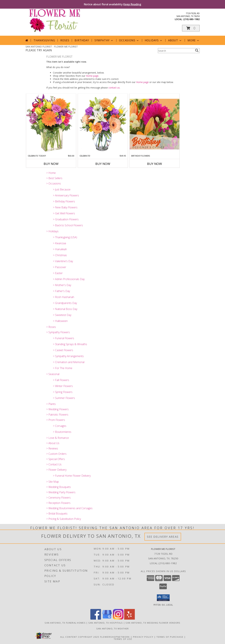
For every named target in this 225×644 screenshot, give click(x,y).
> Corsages (60, 426)
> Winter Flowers (63, 386)
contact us (114, 88)
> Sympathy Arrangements (68, 356)
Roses (65, 40)
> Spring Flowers (63, 392)
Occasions (129, 40)
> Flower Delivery (56, 470)
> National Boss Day (65, 309)
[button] (191, 28)
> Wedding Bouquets (59, 487)
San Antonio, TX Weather (113, 628)
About (175, 40)
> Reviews (52, 448)
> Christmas (60, 255)
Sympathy (104, 40)
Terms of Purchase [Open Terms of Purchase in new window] (170, 637)
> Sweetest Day (62, 315)
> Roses (51, 327)
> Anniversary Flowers (66, 195)
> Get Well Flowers (64, 213)
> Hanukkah (60, 249)
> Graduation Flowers (66, 219)
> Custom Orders (56, 454)
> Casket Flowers (63, 350)
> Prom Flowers (56, 420)
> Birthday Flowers (64, 201)
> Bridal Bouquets (57, 514)
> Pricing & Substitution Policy (64, 519)
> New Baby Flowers (65, 207)
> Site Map (53, 482)
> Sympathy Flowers (58, 332)
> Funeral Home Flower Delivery (72, 476)
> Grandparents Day (65, 303)
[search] (197, 50)
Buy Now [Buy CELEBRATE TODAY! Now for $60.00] (51, 164)
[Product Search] (176, 51)
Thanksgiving (44, 40)
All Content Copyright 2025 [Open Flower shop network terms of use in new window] (80, 637)
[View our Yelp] (129, 619)
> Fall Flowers (61, 380)
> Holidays (52, 231)
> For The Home (63, 368)
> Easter (58, 273)
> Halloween (60, 321)
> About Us (53, 443)
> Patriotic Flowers (57, 415)
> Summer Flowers (64, 398)
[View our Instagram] (118, 619)
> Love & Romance (58, 438)
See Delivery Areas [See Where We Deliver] (163, 537)
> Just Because (62, 189)
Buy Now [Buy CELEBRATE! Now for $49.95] (103, 164)
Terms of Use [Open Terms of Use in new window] (123, 639)
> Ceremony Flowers (58, 498)
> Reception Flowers (58, 503)
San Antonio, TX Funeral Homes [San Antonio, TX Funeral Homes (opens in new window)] (65, 623)
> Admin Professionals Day (69, 279)
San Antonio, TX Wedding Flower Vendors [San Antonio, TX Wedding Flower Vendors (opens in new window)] (153, 623)
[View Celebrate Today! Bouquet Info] (51, 124)
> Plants (51, 404)
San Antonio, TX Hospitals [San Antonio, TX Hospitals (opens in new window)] (106, 623)
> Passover (60, 267)
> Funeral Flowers (64, 338)
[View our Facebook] (96, 619)
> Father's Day (61, 291)
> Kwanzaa (59, 243)
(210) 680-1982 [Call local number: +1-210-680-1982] (191, 19)
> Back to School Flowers (68, 225)
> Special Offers (56, 459)
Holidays (154, 40)
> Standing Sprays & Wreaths (70, 344)
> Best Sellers (54, 178)
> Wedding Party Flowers (61, 492)
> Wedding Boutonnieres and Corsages (69, 508)
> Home (51, 173)
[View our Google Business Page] (107, 619)
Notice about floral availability (112, 4)
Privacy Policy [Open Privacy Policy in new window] (143, 637)
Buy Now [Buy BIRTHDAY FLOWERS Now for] (155, 164)
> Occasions (54, 183)
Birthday (82, 40)
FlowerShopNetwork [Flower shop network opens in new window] (115, 637)
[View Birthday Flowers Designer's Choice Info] (155, 124)
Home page (92, 76)
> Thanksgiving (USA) (65, 237)
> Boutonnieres (62, 432)
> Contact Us (54, 464)
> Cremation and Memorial (69, 362)
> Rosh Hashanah (64, 297)
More (194, 40)
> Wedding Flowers (57, 409)
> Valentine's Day (63, 261)
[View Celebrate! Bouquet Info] (103, 124)
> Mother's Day (62, 285)
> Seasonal (53, 374)
